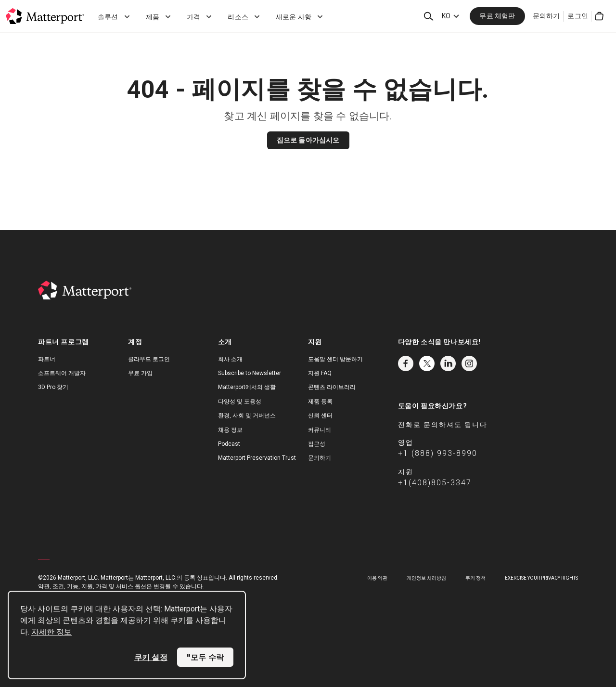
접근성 (317, 444)
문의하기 (546, 16)
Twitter (427, 363)
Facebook (406, 363)
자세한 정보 (51, 632)
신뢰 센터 (320, 415)
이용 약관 (377, 578)
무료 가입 (140, 373)
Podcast (229, 444)
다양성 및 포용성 (240, 402)
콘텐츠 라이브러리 (332, 387)
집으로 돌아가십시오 (308, 140)
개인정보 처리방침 (426, 578)
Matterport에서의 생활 (247, 387)
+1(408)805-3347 (435, 483)
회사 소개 (230, 359)
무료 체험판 (497, 16)
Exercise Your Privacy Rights (541, 578)
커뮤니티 (320, 430)
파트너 (47, 359)
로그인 (578, 16)
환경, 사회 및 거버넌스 (247, 415)
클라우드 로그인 (149, 359)
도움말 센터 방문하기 (335, 359)
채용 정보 (230, 430)
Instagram (469, 363)
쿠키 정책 (475, 578)
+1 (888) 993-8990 (438, 453)
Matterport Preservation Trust (257, 458)
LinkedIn (448, 363)
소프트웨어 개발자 (62, 373)
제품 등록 (320, 402)
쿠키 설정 (151, 657)
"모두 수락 (205, 657)
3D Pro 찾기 (53, 387)
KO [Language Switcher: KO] (446, 16)
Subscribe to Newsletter (250, 373)
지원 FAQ (320, 373)
